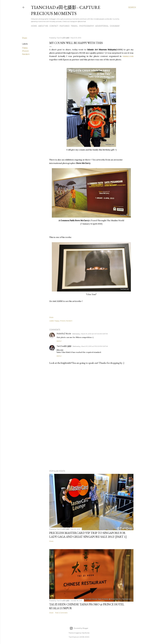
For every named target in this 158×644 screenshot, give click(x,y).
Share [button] (25, 38)
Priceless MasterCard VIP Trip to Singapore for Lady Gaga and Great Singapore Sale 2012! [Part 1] (88, 535)
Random (26, 54)
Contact (54, 26)
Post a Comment (61, 613)
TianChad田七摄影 (64, 346)
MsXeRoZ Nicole (64, 334)
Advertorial (102, 26)
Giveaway (115, 26)
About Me (43, 26)
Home (34, 26)
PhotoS (25, 51)
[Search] (132, 7)
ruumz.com (128, 56)
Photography (87, 26)
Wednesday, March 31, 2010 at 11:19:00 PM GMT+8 (90, 346)
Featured (64, 26)
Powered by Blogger (79, 628)
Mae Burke (86, 633)
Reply (59, 341)
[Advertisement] (91, 447)
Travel (74, 26)
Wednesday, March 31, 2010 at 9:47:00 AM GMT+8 (90, 334)
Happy (25, 48)
